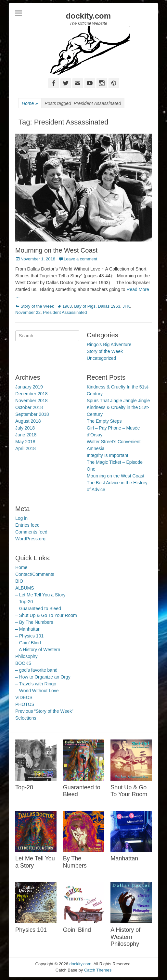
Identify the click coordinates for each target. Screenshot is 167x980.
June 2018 (26, 435)
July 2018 (25, 428)
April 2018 (26, 448)
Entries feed (27, 525)
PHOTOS (25, 704)
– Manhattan (28, 629)
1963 (67, 306)
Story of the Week (37, 306)
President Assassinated (65, 312)
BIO (19, 581)
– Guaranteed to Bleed (38, 608)
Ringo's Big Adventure (109, 344)
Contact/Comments (35, 574)
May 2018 (25, 442)
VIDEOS (24, 697)
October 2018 (29, 407)
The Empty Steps (104, 421)
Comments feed (31, 532)
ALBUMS (25, 588)
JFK (126, 306)
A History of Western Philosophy (125, 937)
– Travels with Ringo (36, 684)
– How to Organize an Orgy (43, 677)
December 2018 (32, 394)
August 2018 (28, 421)
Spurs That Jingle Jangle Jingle (118, 401)
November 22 (28, 312)
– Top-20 (24, 602)
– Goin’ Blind (28, 643)
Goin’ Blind (77, 930)
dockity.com (88, 16)
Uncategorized (101, 358)
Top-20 (24, 787)
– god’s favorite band (36, 670)
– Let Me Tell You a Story (40, 595)
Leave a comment (80, 259)
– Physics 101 (29, 636)
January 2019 (29, 387)
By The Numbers (75, 862)
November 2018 (32, 401)
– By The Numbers (34, 622)
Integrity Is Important (108, 455)
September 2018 (32, 414)
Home (30, 103)
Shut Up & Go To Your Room (129, 791)
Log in (21, 518)
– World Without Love (37, 691)
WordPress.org (30, 539)
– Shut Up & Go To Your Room (46, 615)
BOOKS (23, 663)
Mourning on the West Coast (56, 250)
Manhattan (124, 858)
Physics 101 (31, 930)
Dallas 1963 (109, 306)
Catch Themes (98, 970)
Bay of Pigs (85, 306)
